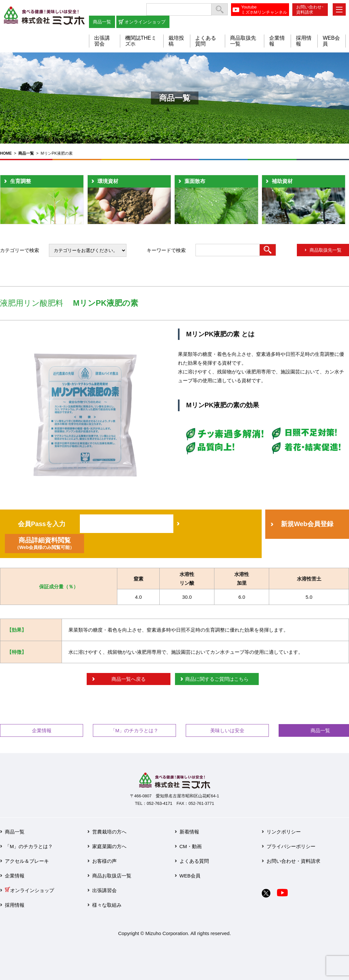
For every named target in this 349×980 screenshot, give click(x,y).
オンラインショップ (145, 22)
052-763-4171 (159, 804)
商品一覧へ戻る (129, 679)
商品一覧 (102, 22)
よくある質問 (194, 861)
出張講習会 (102, 41)
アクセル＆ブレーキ (27, 861)
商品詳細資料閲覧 (44, 543)
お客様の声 (104, 861)
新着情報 (189, 832)
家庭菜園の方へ (109, 846)
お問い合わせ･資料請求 (310, 10)
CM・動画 (191, 846)
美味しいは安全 (227, 730)
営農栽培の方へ (109, 832)
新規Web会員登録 (307, 524)
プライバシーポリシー (291, 846)
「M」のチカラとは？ (135, 730)
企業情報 (42, 730)
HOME (6, 153)
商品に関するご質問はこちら (217, 679)
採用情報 (15, 905)
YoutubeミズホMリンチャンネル (264, 10)
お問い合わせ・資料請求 (293, 861)
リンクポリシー (284, 832)
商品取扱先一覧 (326, 250)
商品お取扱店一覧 (112, 876)
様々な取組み (107, 905)
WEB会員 (190, 876)
